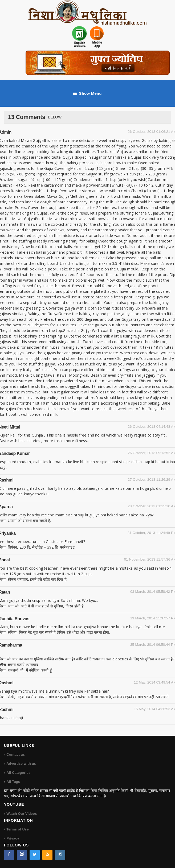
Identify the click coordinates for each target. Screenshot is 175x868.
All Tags (13, 782)
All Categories (18, 773)
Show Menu (87, 93)
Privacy (13, 838)
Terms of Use (18, 829)
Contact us (16, 754)
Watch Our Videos (22, 814)
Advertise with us (21, 764)
